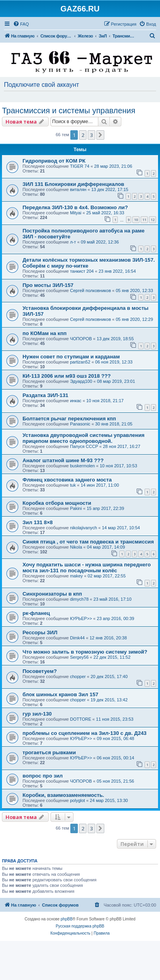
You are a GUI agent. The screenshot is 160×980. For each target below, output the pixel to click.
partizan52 (80, 362)
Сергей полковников (90, 290)
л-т (73, 242)
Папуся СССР (84, 446)
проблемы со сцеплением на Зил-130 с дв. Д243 (85, 733)
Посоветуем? (40, 671)
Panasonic (80, 424)
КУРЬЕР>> (81, 618)
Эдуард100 (81, 381)
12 (152, 220)
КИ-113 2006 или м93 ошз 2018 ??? (67, 376)
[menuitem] (21, 24)
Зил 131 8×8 (38, 522)
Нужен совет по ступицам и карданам (71, 357)
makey (76, 576)
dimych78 (79, 599)
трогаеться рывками (49, 752)
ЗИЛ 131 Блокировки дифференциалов (73, 184)
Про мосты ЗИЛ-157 (48, 285)
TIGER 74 (80, 166)
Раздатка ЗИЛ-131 (45, 395)
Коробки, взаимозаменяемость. (63, 795)
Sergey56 (79, 657)
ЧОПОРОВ (81, 339)
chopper (78, 676)
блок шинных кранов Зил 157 (60, 694)
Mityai (76, 213)
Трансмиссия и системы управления (69, 111)
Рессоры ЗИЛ (40, 632)
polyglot (77, 800)
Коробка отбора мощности (57, 503)
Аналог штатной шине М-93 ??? (63, 460)
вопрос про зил (43, 776)
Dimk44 (77, 638)
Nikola (76, 547)
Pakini (76, 508)
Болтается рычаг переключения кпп (69, 419)
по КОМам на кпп (44, 333)
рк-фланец (36, 613)
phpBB (67, 919)
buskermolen (82, 466)
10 (136, 220)
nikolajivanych (83, 528)
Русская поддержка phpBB (80, 926)
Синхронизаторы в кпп (52, 594)
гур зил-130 (37, 714)
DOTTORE (81, 719)
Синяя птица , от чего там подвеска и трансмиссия (88, 542)
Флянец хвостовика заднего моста (67, 480)
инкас (76, 401)
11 (144, 220)
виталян (78, 189)
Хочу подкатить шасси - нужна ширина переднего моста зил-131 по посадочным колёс (87, 568)
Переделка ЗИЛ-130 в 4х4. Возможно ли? (75, 207)
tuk (73, 485)
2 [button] (83, 135)
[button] (100, 135)
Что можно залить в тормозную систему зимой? (85, 652)
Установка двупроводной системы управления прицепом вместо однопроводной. (84, 438)
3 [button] (91, 135)
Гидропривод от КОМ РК (54, 161)
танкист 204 (82, 271)
